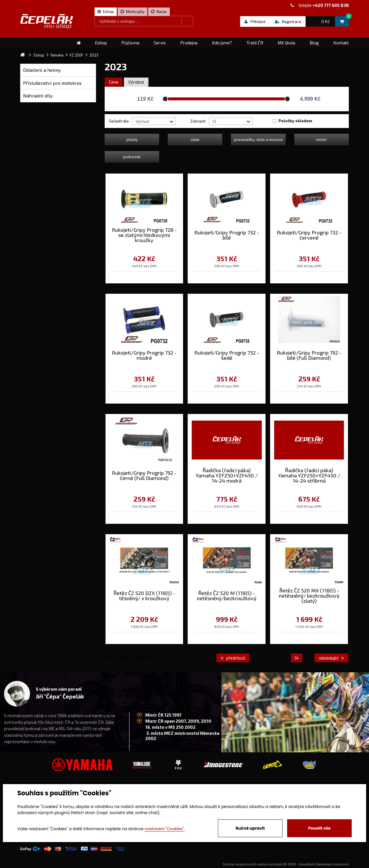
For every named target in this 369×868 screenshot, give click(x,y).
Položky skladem (295, 121)
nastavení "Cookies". (165, 829)
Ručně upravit (250, 828)
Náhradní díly (38, 96)
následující (331, 658)
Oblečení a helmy (42, 70)
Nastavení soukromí (333, 864)
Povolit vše (319, 828)
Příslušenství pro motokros (52, 83)
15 (308, 658)
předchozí (233, 658)
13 (285, 658)
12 (274, 658)
